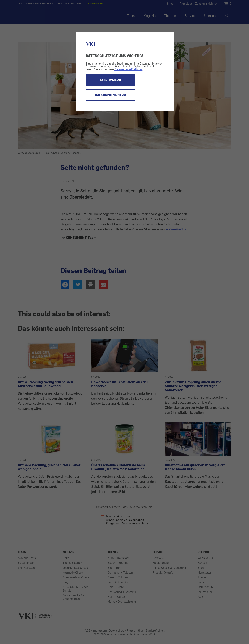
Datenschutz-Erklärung (129, 69)
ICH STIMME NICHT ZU (111, 95)
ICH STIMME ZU (110, 80)
